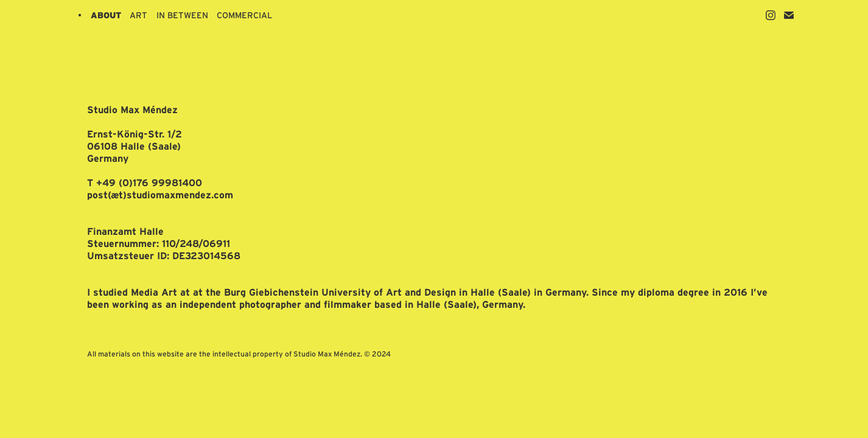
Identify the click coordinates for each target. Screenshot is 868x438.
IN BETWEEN (182, 15)
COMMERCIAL (244, 15)
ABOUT (106, 15)
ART (138, 15)
